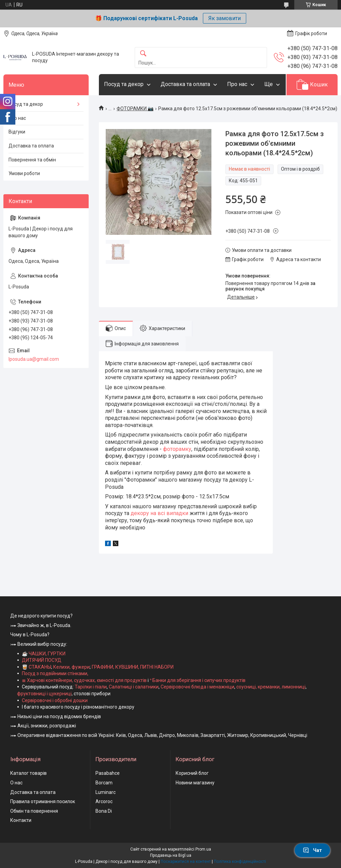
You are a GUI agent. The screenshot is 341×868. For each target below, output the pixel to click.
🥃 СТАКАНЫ (36, 667)
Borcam (104, 783)
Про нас (237, 84)
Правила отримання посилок (43, 801)
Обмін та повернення (34, 811)
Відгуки (17, 132)
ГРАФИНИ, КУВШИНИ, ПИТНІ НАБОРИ (133, 667)
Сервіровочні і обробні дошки (55, 700)
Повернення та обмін (32, 160)
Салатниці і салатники (134, 687)
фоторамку (177, 449)
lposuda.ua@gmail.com (34, 359)
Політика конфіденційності (240, 862)
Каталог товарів (28, 773)
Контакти (21, 820)
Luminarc (106, 792)
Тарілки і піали (91, 687)
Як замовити (225, 18)
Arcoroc (104, 801)
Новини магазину (195, 783)
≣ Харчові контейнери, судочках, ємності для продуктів (84, 680)
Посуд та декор (124, 84)
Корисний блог (192, 773)
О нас (16, 783)
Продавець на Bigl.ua (171, 855)
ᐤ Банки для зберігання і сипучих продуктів (198, 680)
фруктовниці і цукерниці (44, 694)
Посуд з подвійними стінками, (55, 673)
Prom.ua (203, 849)
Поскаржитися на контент (186, 862)
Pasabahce (108, 773)
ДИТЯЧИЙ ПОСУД (42, 660)
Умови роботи (24, 173)
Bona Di (104, 811)
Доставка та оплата (185, 84)
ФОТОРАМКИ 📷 (135, 109)
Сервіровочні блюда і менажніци (197, 687)
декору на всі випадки (159, 513)
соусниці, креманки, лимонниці (271, 687)
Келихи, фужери (71, 667)
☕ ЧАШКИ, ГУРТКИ (44, 654)
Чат (312, 850)
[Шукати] (143, 54)
